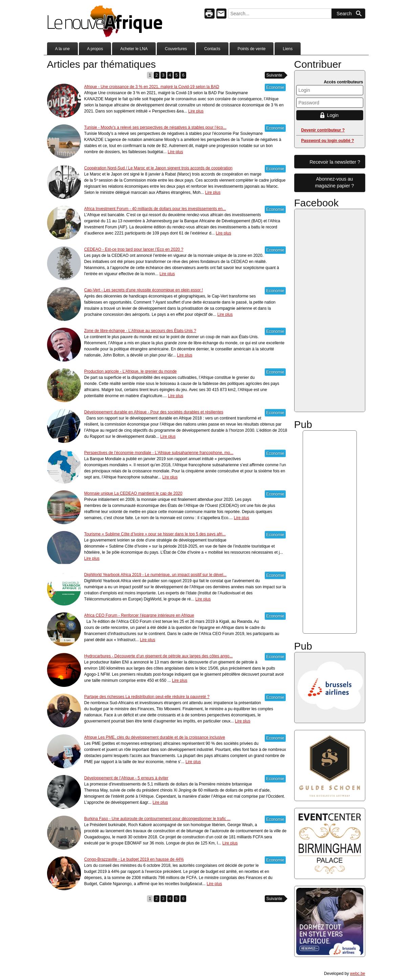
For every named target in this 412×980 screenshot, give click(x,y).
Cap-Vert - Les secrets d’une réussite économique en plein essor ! (144, 290)
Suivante (274, 75)
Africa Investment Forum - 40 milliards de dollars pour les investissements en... (155, 209)
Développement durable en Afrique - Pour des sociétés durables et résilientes (154, 412)
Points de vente (252, 49)
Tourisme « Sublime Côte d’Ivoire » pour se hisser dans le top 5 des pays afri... (155, 534)
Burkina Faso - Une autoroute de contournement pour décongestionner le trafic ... (157, 819)
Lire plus (196, 111)
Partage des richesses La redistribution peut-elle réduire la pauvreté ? (147, 697)
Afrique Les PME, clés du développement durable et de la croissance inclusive (155, 737)
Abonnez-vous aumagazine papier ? (334, 182)
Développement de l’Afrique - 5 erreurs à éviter (126, 778)
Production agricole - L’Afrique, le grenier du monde (131, 371)
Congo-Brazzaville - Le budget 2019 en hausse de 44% (134, 859)
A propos (95, 49)
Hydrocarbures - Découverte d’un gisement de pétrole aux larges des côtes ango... (159, 656)
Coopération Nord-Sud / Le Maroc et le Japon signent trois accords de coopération (158, 168)
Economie (275, 87)
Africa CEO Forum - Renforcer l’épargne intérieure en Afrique (139, 615)
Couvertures (176, 49)
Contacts (212, 49)
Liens (288, 49)
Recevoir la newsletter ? (335, 162)
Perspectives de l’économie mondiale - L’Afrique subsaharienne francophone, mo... (159, 453)
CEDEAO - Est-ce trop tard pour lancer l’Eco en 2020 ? (134, 249)
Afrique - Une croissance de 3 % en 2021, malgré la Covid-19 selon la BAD (152, 87)
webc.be (358, 974)
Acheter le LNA (134, 49)
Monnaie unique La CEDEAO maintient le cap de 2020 (133, 493)
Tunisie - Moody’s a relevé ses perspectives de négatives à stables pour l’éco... (155, 127)
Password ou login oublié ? (328, 141)
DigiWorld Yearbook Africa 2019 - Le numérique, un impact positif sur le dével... (156, 575)
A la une (62, 49)
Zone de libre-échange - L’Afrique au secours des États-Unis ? (140, 331)
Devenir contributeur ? (323, 130)
